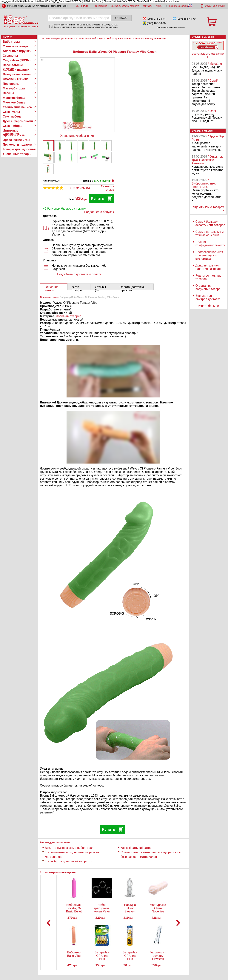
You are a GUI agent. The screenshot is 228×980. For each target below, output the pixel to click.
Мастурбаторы (14, 88)
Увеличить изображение (77, 136)
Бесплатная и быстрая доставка (208, 297)
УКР (78, 6)
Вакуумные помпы (17, 74)
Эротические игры (16, 140)
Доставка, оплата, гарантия (125, 6)
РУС (85, 6)
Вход (207, 6)
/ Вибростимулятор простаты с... (204, 183)
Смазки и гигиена (16, 79)
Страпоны (10, 56)
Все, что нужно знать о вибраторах (69, 848)
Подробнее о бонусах (99, 212)
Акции (159, 6)
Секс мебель (12, 116)
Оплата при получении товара (208, 287)
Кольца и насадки (16, 70)
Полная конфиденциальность (210, 244)
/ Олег (212, 111)
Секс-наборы (13, 126)
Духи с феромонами (18, 121)
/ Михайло (215, 64)
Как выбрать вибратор (136, 848)
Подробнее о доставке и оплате (79, 274)
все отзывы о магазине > (208, 55)
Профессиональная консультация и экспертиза (209, 255)
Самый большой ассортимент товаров (210, 223)
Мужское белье (14, 102)
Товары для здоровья (19, 149)
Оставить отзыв (107, 188)
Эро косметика (14, 135)
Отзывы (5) (82, 188)
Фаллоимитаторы (16, 46)
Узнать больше (208, 306)
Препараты (11, 84)
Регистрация (218, 6)
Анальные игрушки (17, 51)
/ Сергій (213, 81)
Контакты (148, 6)
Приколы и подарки (17, 145)
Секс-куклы (11, 112)
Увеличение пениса (17, 107)
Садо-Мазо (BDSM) (17, 60)
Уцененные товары (17, 154)
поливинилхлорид (69, 316)
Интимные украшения (11, 131)
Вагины (8, 93)
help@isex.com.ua (179, 6)
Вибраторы (11, 42)
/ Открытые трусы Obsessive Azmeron (208, 160)
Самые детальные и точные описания (210, 233)
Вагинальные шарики (13, 65)
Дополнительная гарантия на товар (208, 267)
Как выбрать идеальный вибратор (68, 861)
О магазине (101, 6)
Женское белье (14, 98)
